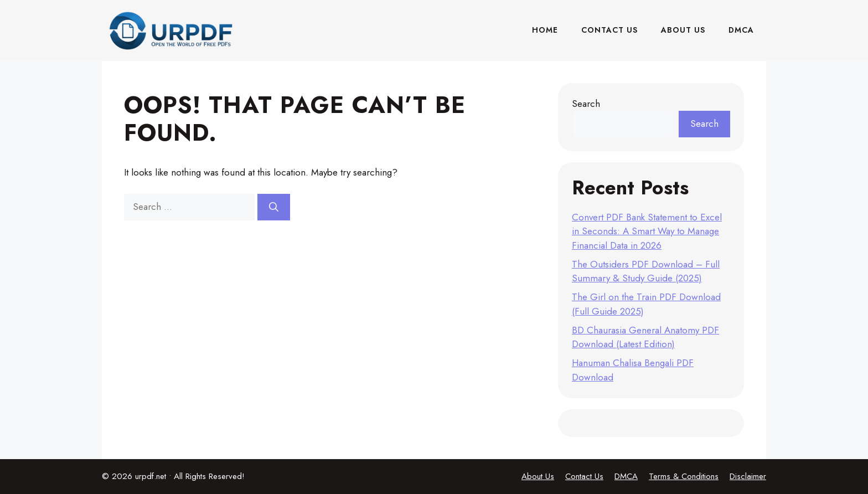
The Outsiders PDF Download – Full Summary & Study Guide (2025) (646, 271)
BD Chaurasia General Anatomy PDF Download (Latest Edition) (645, 337)
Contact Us (609, 30)
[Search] (274, 207)
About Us (683, 30)
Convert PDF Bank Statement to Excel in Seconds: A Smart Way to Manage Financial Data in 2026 (647, 231)
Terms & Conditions (684, 476)
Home (545, 30)
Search (586, 104)
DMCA (741, 30)
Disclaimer (748, 476)
